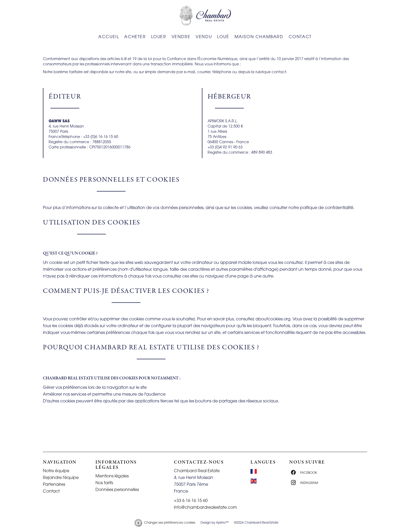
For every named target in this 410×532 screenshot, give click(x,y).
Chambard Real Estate (197, 471)
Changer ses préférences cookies (170, 523)
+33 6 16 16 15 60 (191, 501)
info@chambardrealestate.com (205, 508)
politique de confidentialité (327, 208)
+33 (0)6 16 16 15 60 (101, 137)
